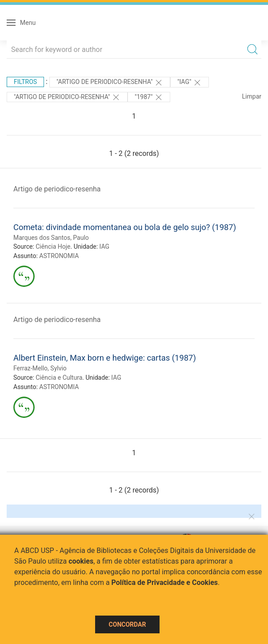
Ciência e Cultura (59, 378)
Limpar (252, 96)
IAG (105, 246)
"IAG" (190, 83)
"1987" (149, 97)
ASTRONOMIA (59, 256)
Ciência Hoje (53, 246)
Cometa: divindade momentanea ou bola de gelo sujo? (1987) (125, 227)
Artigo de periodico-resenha (57, 189)
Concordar (128, 624)
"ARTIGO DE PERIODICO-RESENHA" (110, 83)
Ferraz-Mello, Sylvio (40, 368)
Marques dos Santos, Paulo (51, 238)
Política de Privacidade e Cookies (165, 582)
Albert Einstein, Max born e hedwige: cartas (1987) (105, 358)
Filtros (25, 82)
